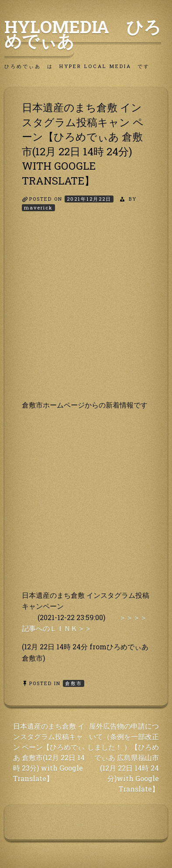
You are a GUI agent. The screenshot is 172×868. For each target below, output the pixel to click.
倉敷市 (74, 683)
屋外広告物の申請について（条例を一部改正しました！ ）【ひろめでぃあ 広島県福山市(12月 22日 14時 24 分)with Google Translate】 (123, 757)
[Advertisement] (86, 313)
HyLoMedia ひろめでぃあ (83, 34)
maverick (38, 208)
